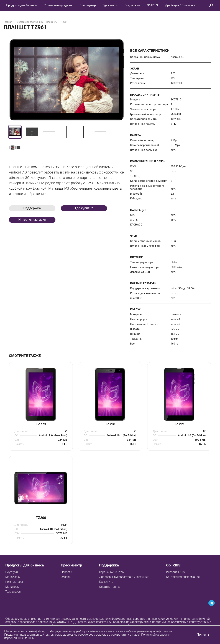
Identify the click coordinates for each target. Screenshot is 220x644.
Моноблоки (13, 577)
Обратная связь (110, 587)
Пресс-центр (88, 5)
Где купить (106, 582)
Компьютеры (14, 582)
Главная (8, 22)
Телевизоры (13, 592)
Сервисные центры (112, 572)
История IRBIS (175, 572)
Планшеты (52, 22)
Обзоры (66, 577)
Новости (66, 572)
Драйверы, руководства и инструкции (124, 577)
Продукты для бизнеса (25, 565)
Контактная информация (183, 577)
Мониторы (12, 587)
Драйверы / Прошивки (180, 5)
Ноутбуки (12, 572)
